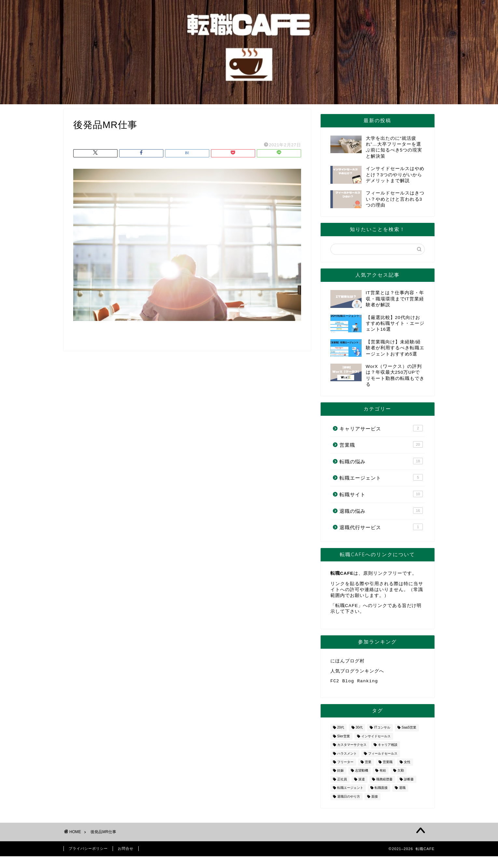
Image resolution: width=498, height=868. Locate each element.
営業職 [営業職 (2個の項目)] (388, 765)
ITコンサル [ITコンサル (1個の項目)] (382, 730)
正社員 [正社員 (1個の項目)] (342, 782)
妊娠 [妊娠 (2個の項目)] (340, 773)
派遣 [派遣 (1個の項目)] (362, 782)
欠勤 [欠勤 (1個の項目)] (401, 773)
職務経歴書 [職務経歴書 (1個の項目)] (384, 782)
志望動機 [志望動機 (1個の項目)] (362, 773)
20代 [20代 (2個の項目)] (341, 730)
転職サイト (381, 494)
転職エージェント (381, 477)
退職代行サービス (381, 527)
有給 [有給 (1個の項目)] (383, 773)
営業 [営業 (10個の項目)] (368, 765)
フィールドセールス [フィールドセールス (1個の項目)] (383, 756)
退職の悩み (381, 511)
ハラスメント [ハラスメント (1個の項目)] (347, 756)
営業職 (381, 444)
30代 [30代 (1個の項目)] (359, 730)
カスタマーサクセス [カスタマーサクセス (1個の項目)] (352, 748)
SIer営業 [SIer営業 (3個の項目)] (344, 739)
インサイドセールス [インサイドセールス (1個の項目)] (376, 739)
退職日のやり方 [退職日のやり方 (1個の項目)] (349, 799)
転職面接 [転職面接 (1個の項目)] (381, 791)
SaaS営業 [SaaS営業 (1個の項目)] (409, 730)
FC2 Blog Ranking (354, 683)
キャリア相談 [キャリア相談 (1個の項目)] (388, 748)
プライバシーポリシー (88, 851)
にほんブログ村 (347, 661)
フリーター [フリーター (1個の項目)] (345, 765)
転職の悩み (381, 461)
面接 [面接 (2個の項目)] (375, 799)
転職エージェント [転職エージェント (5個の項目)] (350, 791)
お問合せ (126, 851)
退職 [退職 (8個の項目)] (402, 791)
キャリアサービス (381, 428)
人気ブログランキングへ (357, 672)
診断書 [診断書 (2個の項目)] (409, 782)
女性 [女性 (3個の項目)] (407, 765)
